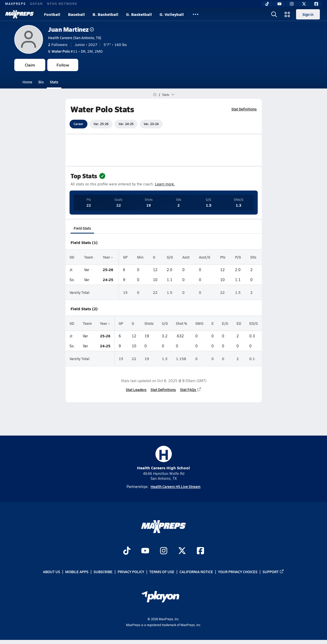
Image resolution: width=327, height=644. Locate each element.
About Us (52, 572)
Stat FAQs (191, 390)
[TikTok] (267, 4)
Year (108, 257)
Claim (30, 65)
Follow (63, 65)
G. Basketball (139, 14)
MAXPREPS (15, 4)
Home (27, 82)
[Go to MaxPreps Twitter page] (182, 551)
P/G (238, 257)
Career (78, 124)
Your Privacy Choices (238, 572)
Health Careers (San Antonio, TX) (75, 38)
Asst (186, 257)
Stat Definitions (244, 109)
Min (140, 257)
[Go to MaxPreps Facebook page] (200, 551)
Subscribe (103, 572)
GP (125, 257)
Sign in (308, 14)
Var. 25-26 (101, 124)
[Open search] (274, 14)
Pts (223, 257)
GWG (199, 323)
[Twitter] (304, 4)
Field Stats (82, 228)
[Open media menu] (287, 14)
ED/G (253, 323)
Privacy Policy (131, 572)
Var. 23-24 (151, 124)
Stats (54, 82)
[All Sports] (196, 14)
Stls (253, 257)
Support (273, 572)
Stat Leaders (136, 390)
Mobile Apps (77, 572)
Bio (41, 82)
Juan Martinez (71, 29)
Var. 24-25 (126, 124)
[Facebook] (316, 4)
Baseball (76, 14)
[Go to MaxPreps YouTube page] (145, 551)
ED (239, 323)
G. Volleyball (172, 14)
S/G (165, 323)
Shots (149, 323)
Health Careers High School (163, 458)
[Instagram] (292, 4)
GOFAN (36, 4)
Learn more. (165, 184)
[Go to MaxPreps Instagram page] (164, 551)
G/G (170, 257)
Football (52, 14)
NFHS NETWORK (62, 4)
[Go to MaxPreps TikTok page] (127, 551)
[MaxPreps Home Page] (155, 95)
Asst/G (205, 257)
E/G (225, 323)
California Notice (196, 572)
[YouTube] (279, 4)
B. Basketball (105, 14)
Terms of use (162, 572)
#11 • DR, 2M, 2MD (75, 51)
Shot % (182, 323)
